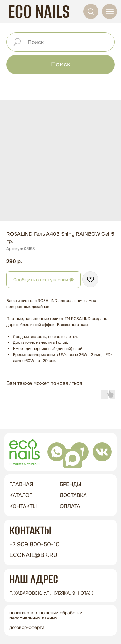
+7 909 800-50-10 (35, 544)
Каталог (21, 495)
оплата (70, 506)
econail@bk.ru (33, 555)
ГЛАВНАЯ (21, 484)
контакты (23, 506)
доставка (73, 495)
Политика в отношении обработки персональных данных (46, 615)
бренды (70, 484)
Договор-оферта (27, 627)
